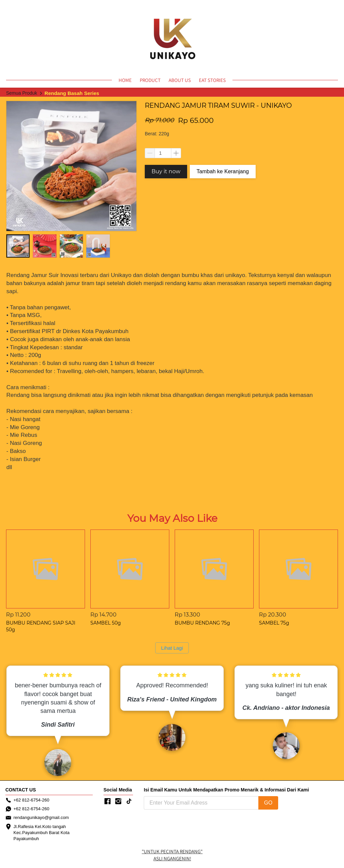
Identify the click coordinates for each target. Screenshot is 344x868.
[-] (107, 802)
